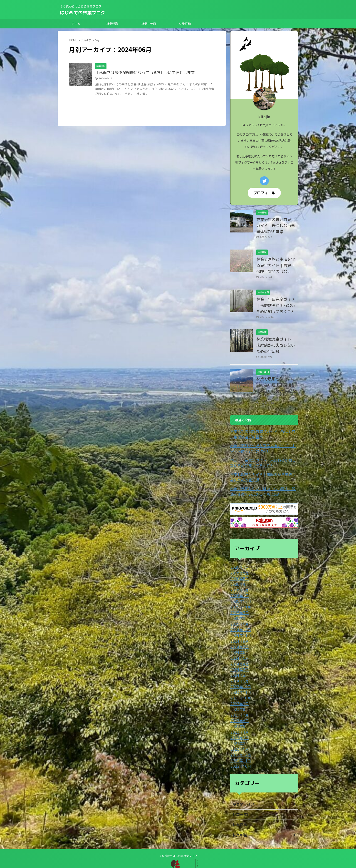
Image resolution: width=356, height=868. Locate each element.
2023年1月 (239, 729)
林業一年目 (149, 24)
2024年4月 (239, 647)
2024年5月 (239, 642)
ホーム (76, 24)
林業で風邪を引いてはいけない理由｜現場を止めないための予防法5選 (277, 378)
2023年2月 (239, 723)
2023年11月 (240, 674)
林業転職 (112, 24)
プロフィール (264, 193)
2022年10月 (240, 745)
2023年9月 (239, 685)
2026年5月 (239, 565)
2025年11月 (240, 592)
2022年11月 (240, 740)
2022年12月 (240, 734)
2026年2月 (239, 576)
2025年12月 (240, 587)
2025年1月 (239, 609)
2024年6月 (239, 636)
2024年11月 (240, 620)
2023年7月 (239, 696)
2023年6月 (239, 702)
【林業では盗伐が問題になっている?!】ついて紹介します (142, 73)
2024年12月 (240, 614)
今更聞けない (242, 783)
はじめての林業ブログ (83, 13)
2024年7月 (239, 631)
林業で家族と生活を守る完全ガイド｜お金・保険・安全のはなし (277, 265)
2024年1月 (239, 663)
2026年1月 (239, 582)
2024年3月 (239, 652)
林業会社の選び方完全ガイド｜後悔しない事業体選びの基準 (277, 225)
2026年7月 (239, 554)
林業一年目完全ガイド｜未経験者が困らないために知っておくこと (277, 305)
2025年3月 (239, 598)
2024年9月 (239, 625)
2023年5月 (239, 707)
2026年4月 (239, 571)
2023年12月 (240, 669)
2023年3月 (239, 718)
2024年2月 (239, 658)
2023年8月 (239, 691)
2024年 (86, 40)
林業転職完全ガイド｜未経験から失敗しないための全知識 (264, 464)
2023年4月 (239, 713)
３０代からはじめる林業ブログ (178, 835)
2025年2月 (239, 603)
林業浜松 (185, 24)
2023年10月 (240, 680)
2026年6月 (239, 560)
